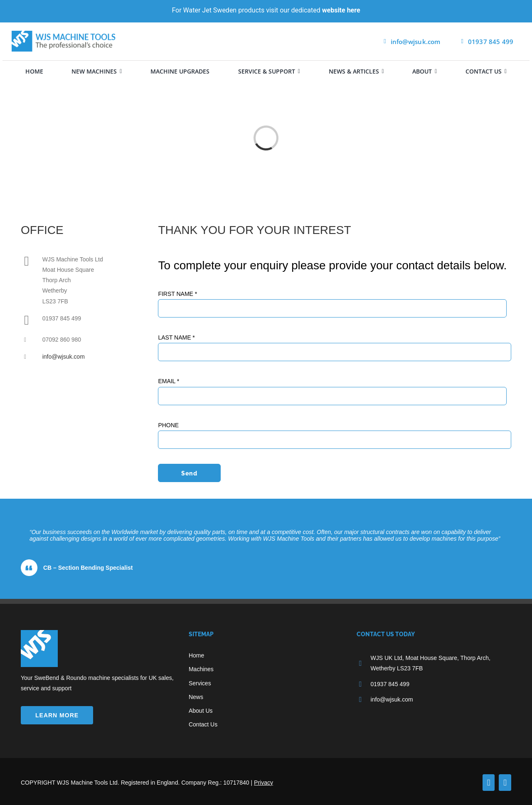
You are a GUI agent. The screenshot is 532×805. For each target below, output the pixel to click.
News (196, 697)
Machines (201, 669)
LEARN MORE (57, 715)
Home (196, 655)
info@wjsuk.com (64, 357)
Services (200, 683)
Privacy (264, 783)
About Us (201, 711)
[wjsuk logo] (64, 34)
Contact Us (203, 724)
